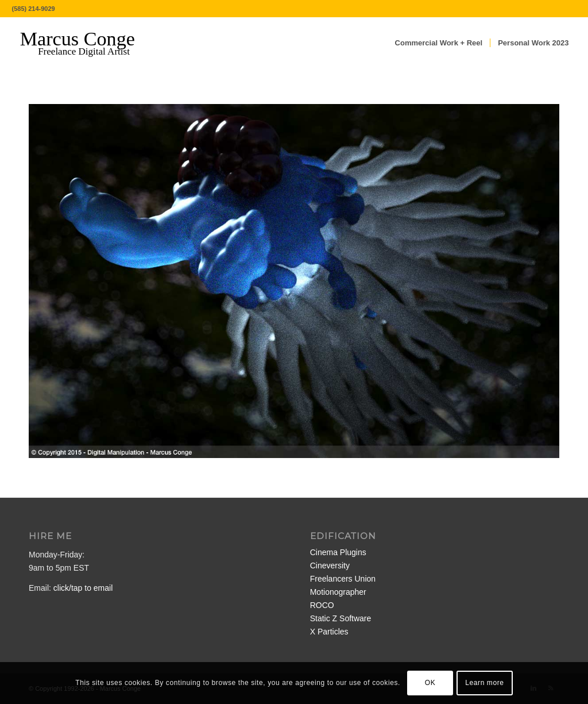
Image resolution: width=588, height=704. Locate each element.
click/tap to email (83, 588)
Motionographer (338, 592)
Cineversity (330, 565)
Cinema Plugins (338, 552)
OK (430, 683)
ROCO (322, 605)
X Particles (329, 632)
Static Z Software (341, 618)
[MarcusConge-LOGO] (86, 43)
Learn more (484, 683)
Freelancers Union (343, 579)
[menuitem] (439, 43)
